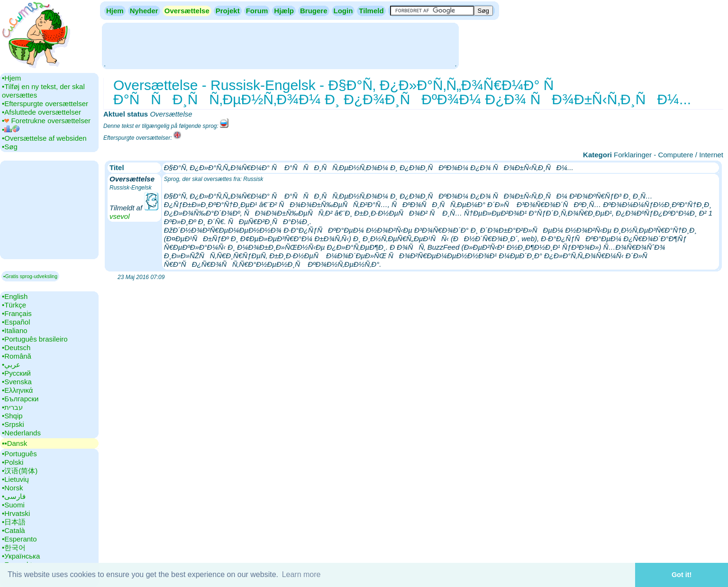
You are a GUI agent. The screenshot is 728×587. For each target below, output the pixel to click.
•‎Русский (16, 373)
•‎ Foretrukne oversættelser (46, 121)
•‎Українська (21, 556)
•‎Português (19, 454)
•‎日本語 (14, 522)
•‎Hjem (11, 78)
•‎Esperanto (19, 539)
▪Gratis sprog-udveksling (30, 276)
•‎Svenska (17, 382)
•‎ (11, 130)
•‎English (15, 296)
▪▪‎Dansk (14, 443)
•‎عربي (11, 365)
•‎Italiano (15, 330)
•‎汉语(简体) (20, 471)
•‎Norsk (12, 488)
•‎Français (17, 313)
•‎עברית (12, 407)
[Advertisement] (280, 45)
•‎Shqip (12, 416)
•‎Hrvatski (16, 513)
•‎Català (14, 530)
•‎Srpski (13, 424)
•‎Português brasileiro (35, 339)
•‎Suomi (13, 505)
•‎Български (20, 399)
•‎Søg (10, 147)
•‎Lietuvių (15, 479)
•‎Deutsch (16, 348)
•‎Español (16, 322)
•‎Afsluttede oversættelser (41, 112)
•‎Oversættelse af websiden (44, 138)
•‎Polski (13, 462)
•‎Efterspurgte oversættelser (45, 104)
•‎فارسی (14, 496)
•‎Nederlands (21, 433)
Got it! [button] (682, 575)
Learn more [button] (301, 574)
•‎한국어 (14, 547)
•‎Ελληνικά (17, 390)
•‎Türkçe (14, 305)
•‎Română (17, 356)
